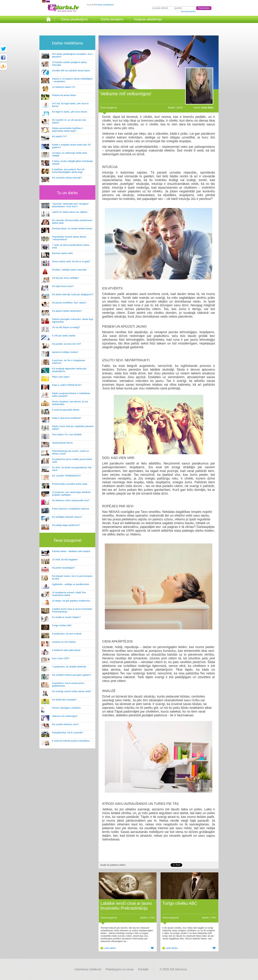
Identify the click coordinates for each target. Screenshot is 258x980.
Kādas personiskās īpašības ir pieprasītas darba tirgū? (67, 130)
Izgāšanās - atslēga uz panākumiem (71, 584)
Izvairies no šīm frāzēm (64, 642)
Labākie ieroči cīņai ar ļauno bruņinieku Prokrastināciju (126, 906)
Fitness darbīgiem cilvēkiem (66, 708)
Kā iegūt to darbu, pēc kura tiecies (70, 112)
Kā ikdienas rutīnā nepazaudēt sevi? (71, 500)
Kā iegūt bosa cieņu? (63, 286)
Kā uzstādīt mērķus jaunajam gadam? (71, 675)
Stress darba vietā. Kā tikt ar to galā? (71, 261)
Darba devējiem (112, 19)
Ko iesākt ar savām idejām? (66, 617)
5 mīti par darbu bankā (64, 336)
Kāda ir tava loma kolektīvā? (67, 418)
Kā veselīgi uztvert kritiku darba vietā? (72, 691)
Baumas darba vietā (62, 253)
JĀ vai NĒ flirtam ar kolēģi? (66, 327)
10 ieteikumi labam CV (64, 87)
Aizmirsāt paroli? (188, 11)
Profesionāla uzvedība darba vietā (70, 484)
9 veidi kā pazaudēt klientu (66, 410)
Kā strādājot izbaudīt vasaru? (67, 517)
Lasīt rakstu (110, 948)
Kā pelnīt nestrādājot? (63, 568)
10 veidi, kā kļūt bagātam (65, 560)
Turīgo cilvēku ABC (62, 625)
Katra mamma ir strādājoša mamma (71, 509)
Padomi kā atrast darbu (64, 95)
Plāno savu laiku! (61, 377)
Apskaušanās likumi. (63, 443)
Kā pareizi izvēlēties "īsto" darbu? (69, 303)
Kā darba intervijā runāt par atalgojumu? (73, 294)
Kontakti (143, 969)
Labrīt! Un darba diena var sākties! (70, 212)
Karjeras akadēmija (148, 19)
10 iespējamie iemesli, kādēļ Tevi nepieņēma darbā (69, 594)
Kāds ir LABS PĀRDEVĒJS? (67, 385)
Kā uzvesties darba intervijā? (67, 178)
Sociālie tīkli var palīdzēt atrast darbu (71, 70)
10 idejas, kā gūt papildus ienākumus (71, 601)
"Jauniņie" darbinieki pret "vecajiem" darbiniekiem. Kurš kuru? (71, 205)
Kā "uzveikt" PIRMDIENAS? (66, 476)
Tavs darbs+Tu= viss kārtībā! (67, 434)
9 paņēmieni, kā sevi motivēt (67, 634)
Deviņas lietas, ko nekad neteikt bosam (72, 228)
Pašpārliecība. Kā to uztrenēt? (68, 733)
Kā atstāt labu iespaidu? (64, 700)
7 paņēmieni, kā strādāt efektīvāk (69, 667)
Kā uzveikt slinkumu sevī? (65, 724)
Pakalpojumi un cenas (120, 969)
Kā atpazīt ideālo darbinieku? (67, 311)
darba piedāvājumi (106, 5)
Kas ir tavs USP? (61, 658)
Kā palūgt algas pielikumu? (66, 525)
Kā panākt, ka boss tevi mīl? (67, 344)
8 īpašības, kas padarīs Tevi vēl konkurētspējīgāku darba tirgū (68, 171)
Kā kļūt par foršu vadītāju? (65, 278)
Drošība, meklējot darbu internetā (69, 270)
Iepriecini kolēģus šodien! (65, 352)
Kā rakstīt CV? (59, 136)
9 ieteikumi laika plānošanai (66, 650)
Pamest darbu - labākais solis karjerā (71, 551)
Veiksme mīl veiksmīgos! (65, 716)
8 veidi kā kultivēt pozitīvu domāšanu (71, 741)
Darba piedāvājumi (74, 19)
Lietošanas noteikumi (88, 969)
